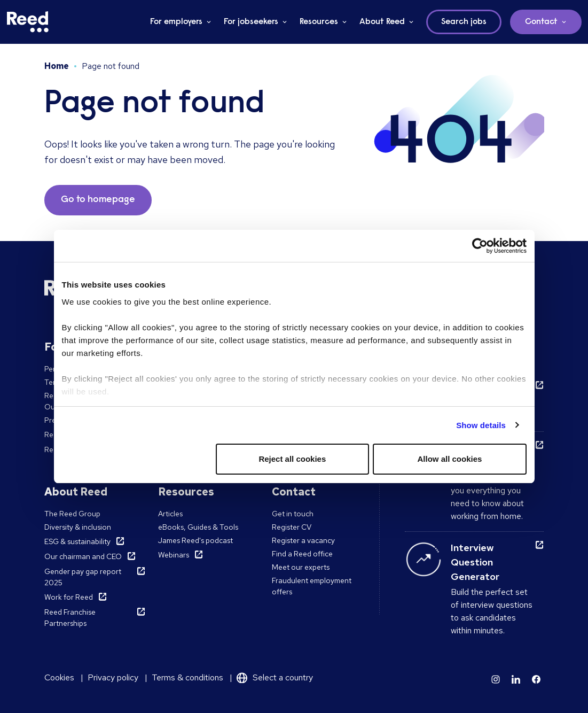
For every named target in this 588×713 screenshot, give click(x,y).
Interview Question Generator (475, 562)
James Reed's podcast (195, 540)
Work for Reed (69, 597)
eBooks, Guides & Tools (198, 527)
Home (57, 66)
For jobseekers (251, 22)
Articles (170, 514)
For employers (176, 22)
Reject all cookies (292, 459)
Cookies (59, 677)
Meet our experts (301, 567)
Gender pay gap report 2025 (83, 577)
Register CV (292, 527)
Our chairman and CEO (83, 556)
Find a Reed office (302, 554)
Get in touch (293, 514)
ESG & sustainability (77, 541)
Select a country (283, 677)
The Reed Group (72, 514)
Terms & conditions (187, 677)
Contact (541, 22)
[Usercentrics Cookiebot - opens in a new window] (480, 246)
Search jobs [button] (464, 22)
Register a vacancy (303, 540)
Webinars (174, 555)
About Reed (382, 22)
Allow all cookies (450, 459)
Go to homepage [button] (98, 200)
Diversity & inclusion (78, 527)
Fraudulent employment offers (312, 586)
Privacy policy (113, 677)
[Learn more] (496, 679)
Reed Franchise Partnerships (70, 618)
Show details (481, 425)
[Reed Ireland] (28, 22)
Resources (319, 22)
